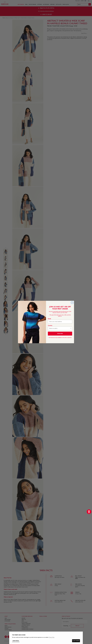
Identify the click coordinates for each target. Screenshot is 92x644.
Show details (16, 641)
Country (50, 325)
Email (49, 319)
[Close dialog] (72, 303)
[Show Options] (71, 328)
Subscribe (60, 334)
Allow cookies (76, 641)
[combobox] (60, 328)
